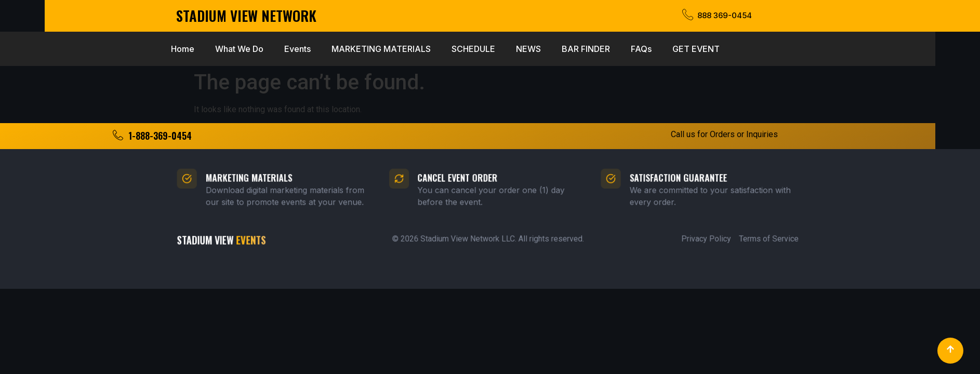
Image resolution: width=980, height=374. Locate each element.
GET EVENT (628, 49)
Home (115, 49)
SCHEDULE (406, 49)
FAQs (574, 49)
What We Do (172, 49)
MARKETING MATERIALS (314, 49)
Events (230, 49)
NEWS (461, 49)
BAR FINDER (518, 49)
